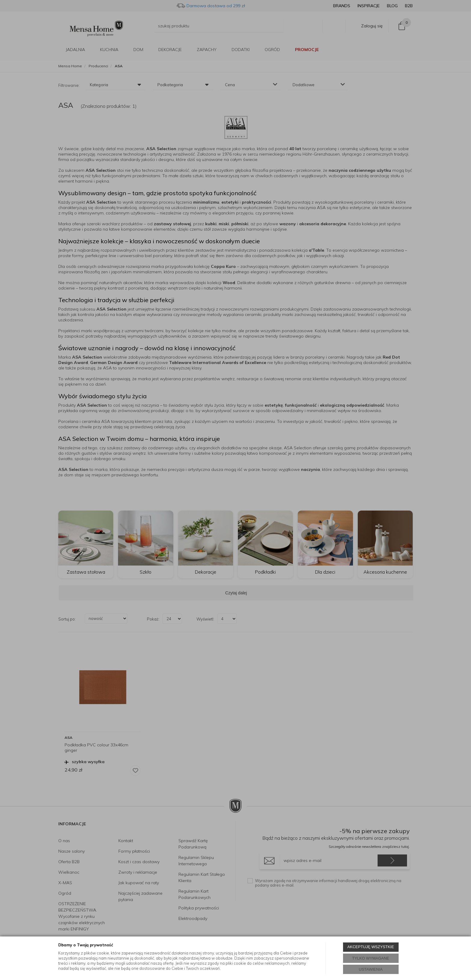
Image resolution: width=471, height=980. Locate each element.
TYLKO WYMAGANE (371, 958)
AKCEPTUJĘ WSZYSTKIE (371, 947)
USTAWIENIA (371, 969)
